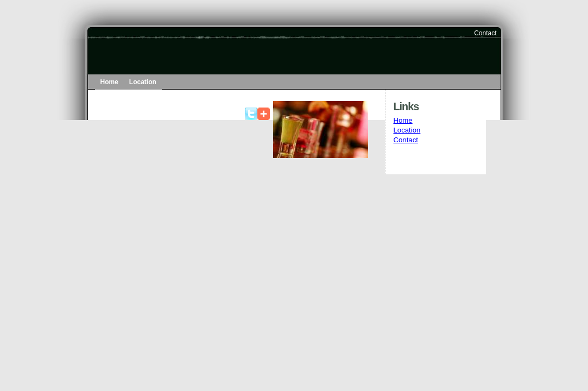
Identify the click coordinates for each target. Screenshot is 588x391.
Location (143, 82)
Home (109, 82)
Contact (485, 33)
